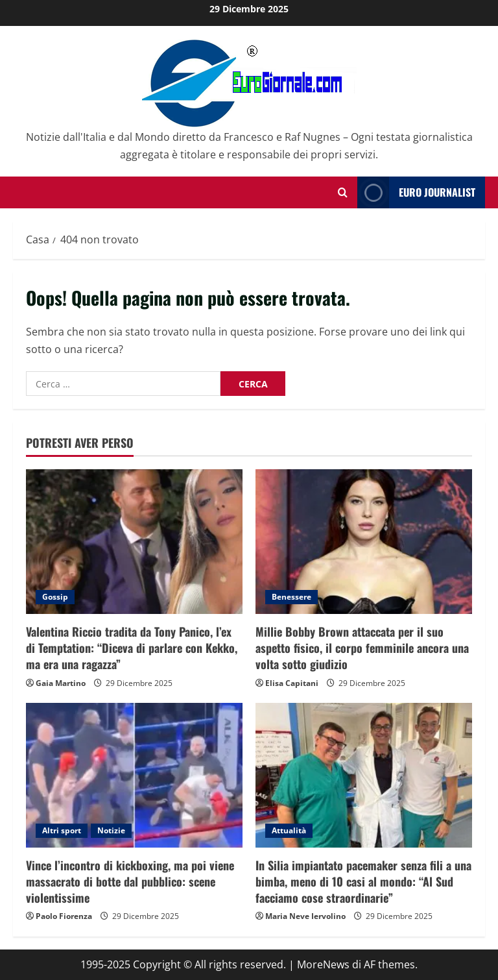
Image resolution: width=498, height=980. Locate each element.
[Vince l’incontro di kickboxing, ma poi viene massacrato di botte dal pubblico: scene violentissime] (134, 775)
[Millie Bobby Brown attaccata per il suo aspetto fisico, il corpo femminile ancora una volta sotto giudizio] (364, 542)
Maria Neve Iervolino (305, 916)
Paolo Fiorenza (64, 916)
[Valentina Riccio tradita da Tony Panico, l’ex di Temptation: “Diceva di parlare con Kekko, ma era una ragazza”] (134, 542)
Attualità (289, 830)
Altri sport (62, 830)
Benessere (291, 597)
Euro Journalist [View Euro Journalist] (416, 192)
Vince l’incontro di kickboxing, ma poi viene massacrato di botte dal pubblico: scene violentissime (130, 881)
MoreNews (323, 964)
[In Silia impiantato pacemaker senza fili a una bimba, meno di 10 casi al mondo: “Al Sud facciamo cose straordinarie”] (364, 775)
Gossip (55, 597)
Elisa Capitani (292, 683)
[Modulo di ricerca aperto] (343, 192)
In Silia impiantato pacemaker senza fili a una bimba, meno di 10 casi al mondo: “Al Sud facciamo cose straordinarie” (363, 881)
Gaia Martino (61, 683)
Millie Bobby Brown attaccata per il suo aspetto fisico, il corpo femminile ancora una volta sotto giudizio (362, 648)
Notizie (111, 830)
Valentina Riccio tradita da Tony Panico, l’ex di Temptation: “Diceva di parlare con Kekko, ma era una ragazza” (132, 648)
